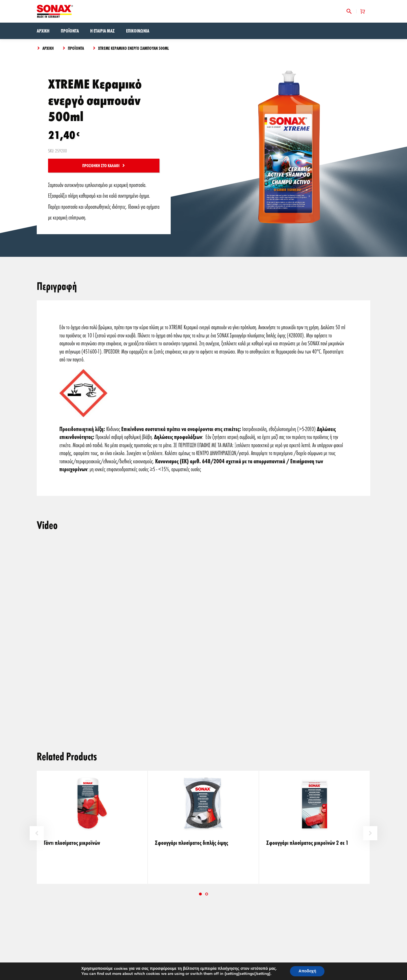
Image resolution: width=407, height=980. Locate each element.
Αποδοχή (307, 971)
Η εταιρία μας (102, 31)
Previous (37, 833)
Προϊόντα (70, 31)
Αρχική (43, 31)
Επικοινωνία (138, 31)
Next (370, 833)
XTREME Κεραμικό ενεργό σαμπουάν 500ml (133, 48)
